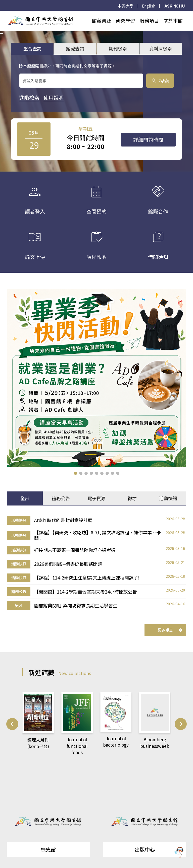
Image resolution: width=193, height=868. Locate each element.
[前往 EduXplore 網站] (179, 852)
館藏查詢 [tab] (75, 48)
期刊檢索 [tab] (118, 48)
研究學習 (125, 20)
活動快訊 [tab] (168, 498)
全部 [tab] (25, 498)
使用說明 (54, 97)
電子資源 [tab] (96, 498)
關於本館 (173, 20)
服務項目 (149, 20)
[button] (76, 473)
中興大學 (126, 6)
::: (2, 14)
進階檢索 (29, 97)
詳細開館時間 (148, 140)
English (149, 6)
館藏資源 (102, 20)
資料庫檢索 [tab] (161, 48)
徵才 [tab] (132, 498)
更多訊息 (170, 630)
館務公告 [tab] (61, 498)
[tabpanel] (96, 563)
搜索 (160, 81)
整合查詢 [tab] (32, 48)
